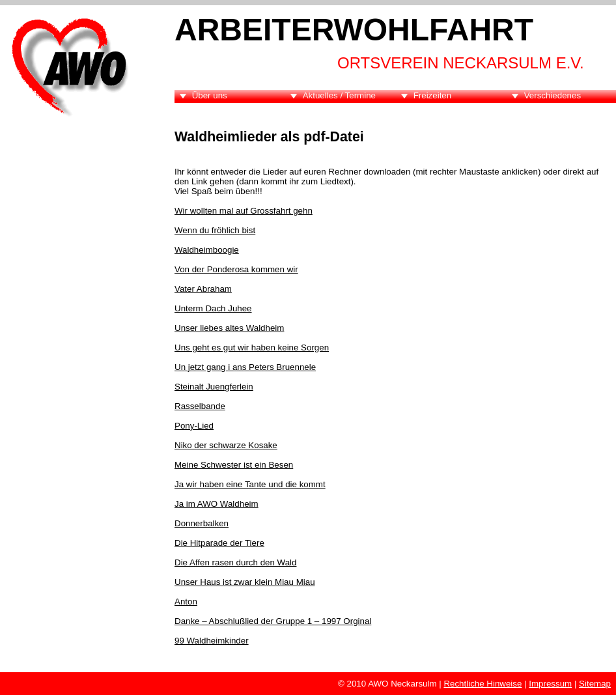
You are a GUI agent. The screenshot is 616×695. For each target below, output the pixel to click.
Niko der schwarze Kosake (226, 445)
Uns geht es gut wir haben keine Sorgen (252, 347)
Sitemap (595, 684)
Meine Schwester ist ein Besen (234, 465)
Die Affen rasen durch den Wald (235, 562)
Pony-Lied (194, 426)
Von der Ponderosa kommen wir (236, 269)
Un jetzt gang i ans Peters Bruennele (245, 367)
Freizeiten (433, 95)
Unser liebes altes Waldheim (229, 328)
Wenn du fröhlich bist (215, 230)
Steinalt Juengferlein (214, 387)
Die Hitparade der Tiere (219, 543)
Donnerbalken (202, 523)
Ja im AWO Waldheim (217, 504)
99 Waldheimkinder (212, 641)
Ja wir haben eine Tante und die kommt (250, 484)
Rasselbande (200, 406)
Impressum (550, 684)
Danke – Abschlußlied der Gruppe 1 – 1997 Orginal (273, 621)
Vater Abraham (203, 289)
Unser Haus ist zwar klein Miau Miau (245, 582)
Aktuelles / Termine (339, 95)
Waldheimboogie (207, 250)
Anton (186, 602)
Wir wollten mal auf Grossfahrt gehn (244, 211)
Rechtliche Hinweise (483, 684)
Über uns (210, 95)
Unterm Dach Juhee (213, 308)
